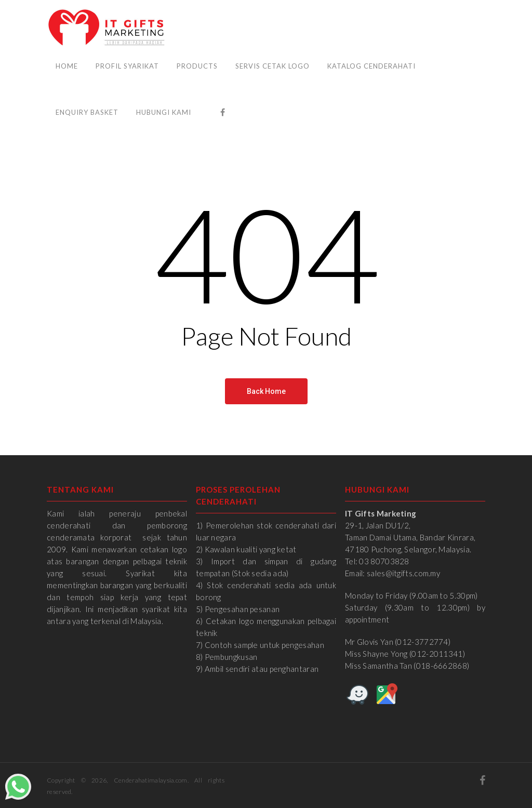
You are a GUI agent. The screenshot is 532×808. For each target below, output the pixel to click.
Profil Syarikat (127, 66)
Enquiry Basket (87, 112)
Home (67, 66)
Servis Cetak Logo (272, 66)
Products (197, 66)
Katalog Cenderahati (371, 66)
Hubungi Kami (164, 112)
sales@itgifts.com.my (403, 573)
